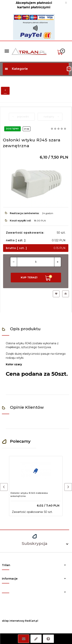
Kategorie (16, 69)
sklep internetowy (13, 621)
